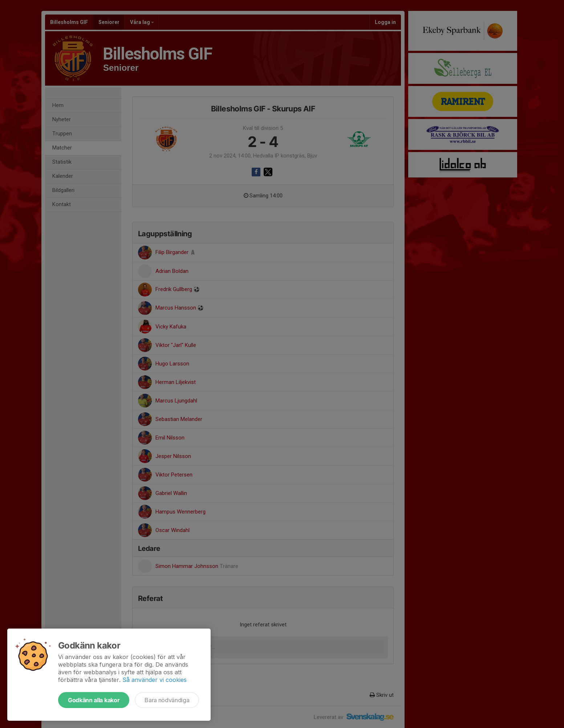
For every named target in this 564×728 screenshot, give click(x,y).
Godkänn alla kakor (94, 700)
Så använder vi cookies (155, 680)
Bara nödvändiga (167, 700)
